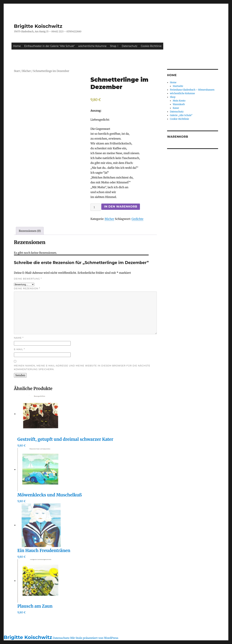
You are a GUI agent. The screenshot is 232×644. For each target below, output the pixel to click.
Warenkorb (179, 104)
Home (17, 46)
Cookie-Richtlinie (151, 46)
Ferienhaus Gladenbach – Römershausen (192, 90)
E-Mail (19, 349)
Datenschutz (130, 46)
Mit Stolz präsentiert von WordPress (94, 638)
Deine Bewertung (28, 279)
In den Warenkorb (121, 207)
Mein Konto (179, 101)
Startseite (178, 86)
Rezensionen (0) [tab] (30, 231)
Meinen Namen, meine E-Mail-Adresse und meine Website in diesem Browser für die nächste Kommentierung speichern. (82, 367)
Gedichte (137, 219)
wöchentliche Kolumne (92, 46)
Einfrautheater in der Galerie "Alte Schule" (49, 46)
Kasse (176, 108)
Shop (114, 46)
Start (17, 71)
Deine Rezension (27, 288)
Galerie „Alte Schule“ (181, 115)
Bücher (26, 71)
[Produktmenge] (96, 207)
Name (19, 338)
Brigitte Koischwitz (38, 26)
